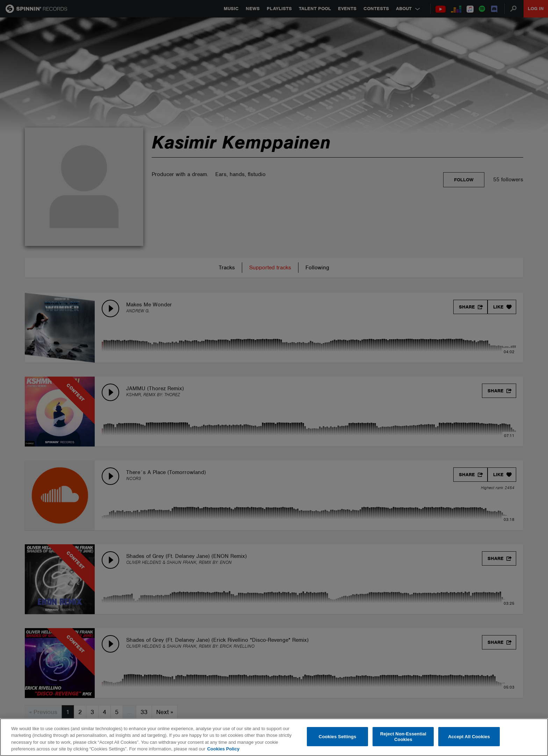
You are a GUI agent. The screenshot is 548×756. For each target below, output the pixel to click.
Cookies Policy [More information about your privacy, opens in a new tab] (223, 749)
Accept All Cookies (469, 737)
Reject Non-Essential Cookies (403, 737)
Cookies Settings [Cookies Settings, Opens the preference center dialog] (338, 737)
